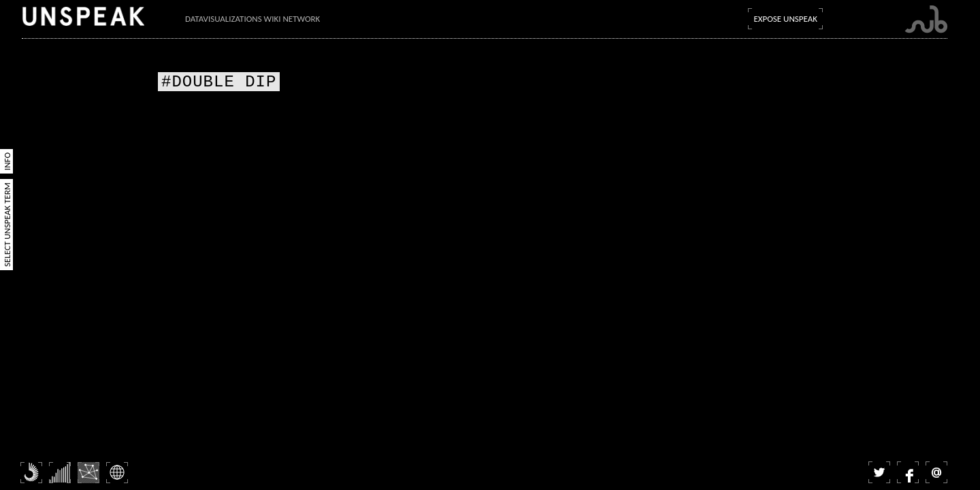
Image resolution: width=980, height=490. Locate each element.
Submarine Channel (926, 19)
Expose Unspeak (785, 19)
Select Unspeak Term (7, 225)
